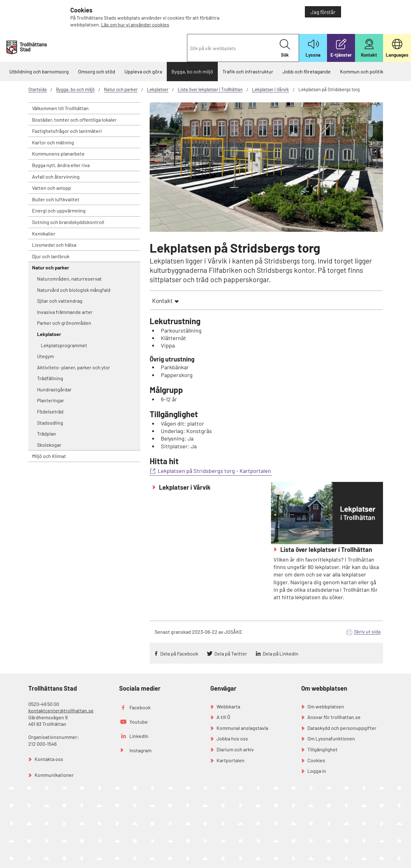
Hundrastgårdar (54, 389)
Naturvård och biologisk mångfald (74, 290)
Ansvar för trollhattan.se (334, 717)
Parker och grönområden (64, 323)
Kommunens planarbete (58, 154)
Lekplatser (158, 89)
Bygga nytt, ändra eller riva (61, 165)
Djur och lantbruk (51, 256)
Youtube (139, 722)
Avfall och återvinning (56, 177)
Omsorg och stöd (97, 71)
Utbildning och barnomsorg (39, 71)
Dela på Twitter (231, 653)
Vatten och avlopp (51, 188)
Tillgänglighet (322, 749)
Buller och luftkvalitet (56, 199)
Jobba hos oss (232, 738)
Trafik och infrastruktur (248, 71)
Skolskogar (49, 445)
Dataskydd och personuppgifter (342, 728)
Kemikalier (44, 233)
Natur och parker (121, 89)
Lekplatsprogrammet (64, 345)
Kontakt (162, 301)
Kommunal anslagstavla (242, 728)
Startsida (37, 89)
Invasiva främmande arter (65, 312)
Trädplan (47, 434)
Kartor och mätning (53, 142)
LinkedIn (139, 736)
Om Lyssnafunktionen (331, 738)
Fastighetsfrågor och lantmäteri (67, 131)
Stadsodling (50, 423)
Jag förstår (323, 12)
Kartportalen (231, 760)
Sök (285, 48)
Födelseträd (50, 411)
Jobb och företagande (307, 71)
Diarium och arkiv (235, 749)
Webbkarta (228, 706)
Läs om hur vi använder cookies (135, 24)
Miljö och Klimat (49, 456)
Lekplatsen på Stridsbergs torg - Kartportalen (215, 471)
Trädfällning (50, 378)
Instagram (140, 750)
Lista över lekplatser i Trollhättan (210, 89)
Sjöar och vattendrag (60, 301)
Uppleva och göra (143, 71)
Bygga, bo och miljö (192, 71)
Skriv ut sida (367, 631)
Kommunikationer (54, 775)
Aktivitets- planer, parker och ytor (74, 367)
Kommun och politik (362, 71)
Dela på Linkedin (280, 653)
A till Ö (223, 717)
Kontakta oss (49, 759)
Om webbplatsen (326, 706)
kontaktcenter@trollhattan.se (61, 710)
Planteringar (51, 400)
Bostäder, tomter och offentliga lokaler (74, 120)
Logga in (317, 771)
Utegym (45, 356)
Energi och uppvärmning (59, 210)
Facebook (140, 707)
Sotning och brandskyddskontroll (68, 222)
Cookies (316, 760)
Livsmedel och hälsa (54, 245)
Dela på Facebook (179, 653)
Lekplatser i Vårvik (271, 89)
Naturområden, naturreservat (69, 279)
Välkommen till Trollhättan (60, 108)
